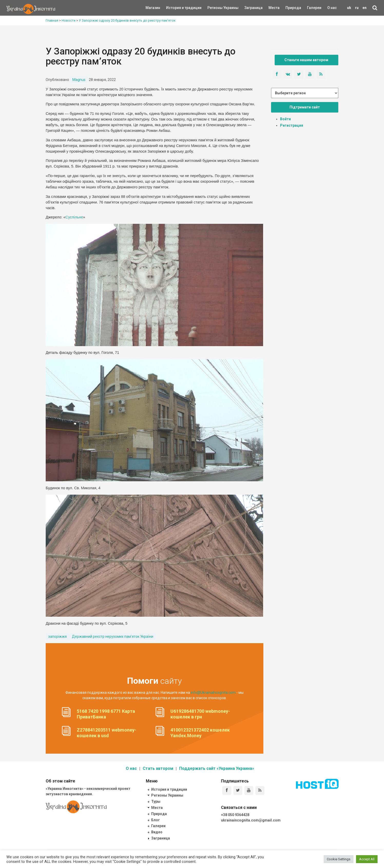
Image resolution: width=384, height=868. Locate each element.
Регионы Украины (215, 8)
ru (357, 8)
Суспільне (74, 217)
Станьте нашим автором (306, 60)
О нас (332, 8)
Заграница (249, 8)
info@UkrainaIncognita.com (213, 692)
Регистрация (292, 125)
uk (349, 8)
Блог (156, 820)
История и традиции (175, 8)
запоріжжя (57, 636)
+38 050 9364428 (235, 815)
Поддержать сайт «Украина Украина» (217, 768)
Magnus (79, 80)
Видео (157, 832)
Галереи (314, 8)
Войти (285, 119)
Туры (156, 801)
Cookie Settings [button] (339, 859)
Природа (289, 8)
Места (271, 8)
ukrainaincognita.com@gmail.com (251, 820)
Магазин (153, 8)
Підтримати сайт (305, 107)
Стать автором (158, 768)
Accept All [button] (367, 859)
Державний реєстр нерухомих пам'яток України (113, 636)
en (364, 8)
